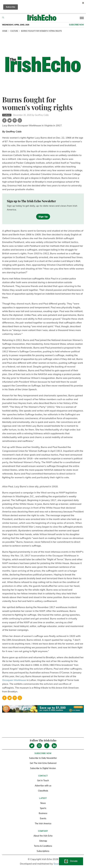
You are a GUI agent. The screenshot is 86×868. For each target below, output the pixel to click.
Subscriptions (43, 851)
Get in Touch (43, 781)
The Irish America (43, 824)
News (43, 803)
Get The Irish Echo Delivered (43, 763)
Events (43, 818)
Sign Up (43, 217)
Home (5, 31)
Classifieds (43, 791)
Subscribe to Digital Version (43, 768)
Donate (74, 861)
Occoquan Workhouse (14, 680)
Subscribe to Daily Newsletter (43, 758)
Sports (43, 808)
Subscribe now (76, 25)
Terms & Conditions (43, 846)
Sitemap (43, 841)
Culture (14, 31)
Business (43, 813)
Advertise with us (43, 786)
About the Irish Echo (43, 836)
